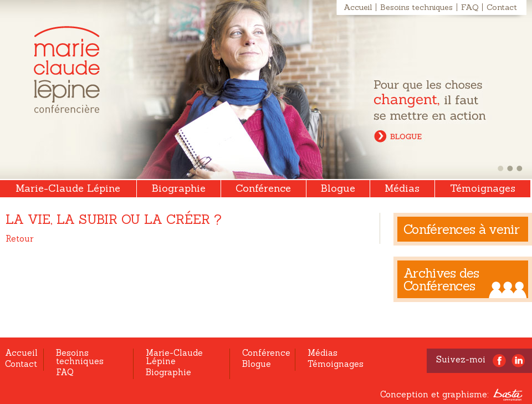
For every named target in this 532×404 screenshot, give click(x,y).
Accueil (358, 7)
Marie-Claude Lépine (67, 70)
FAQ (470, 7)
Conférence (263, 188)
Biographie (179, 188)
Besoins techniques (416, 7)
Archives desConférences (441, 279)
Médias (402, 188)
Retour (19, 239)
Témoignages (483, 188)
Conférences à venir (461, 229)
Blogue (338, 188)
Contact (502, 7)
